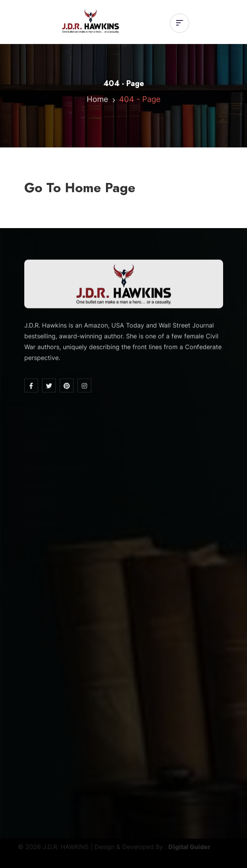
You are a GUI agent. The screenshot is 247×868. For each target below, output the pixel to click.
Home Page (100, 188)
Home (97, 100)
